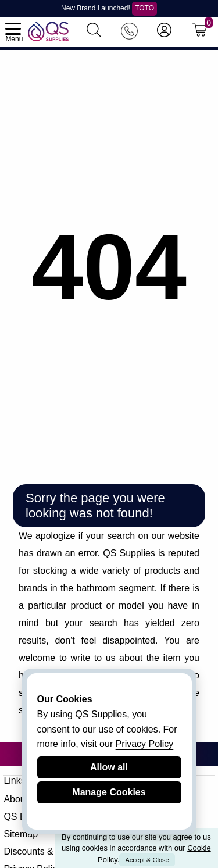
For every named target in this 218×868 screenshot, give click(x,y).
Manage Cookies (109, 792)
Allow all (109, 767)
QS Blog (21, 817)
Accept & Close (147, 860)
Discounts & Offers (42, 851)
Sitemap (21, 834)
